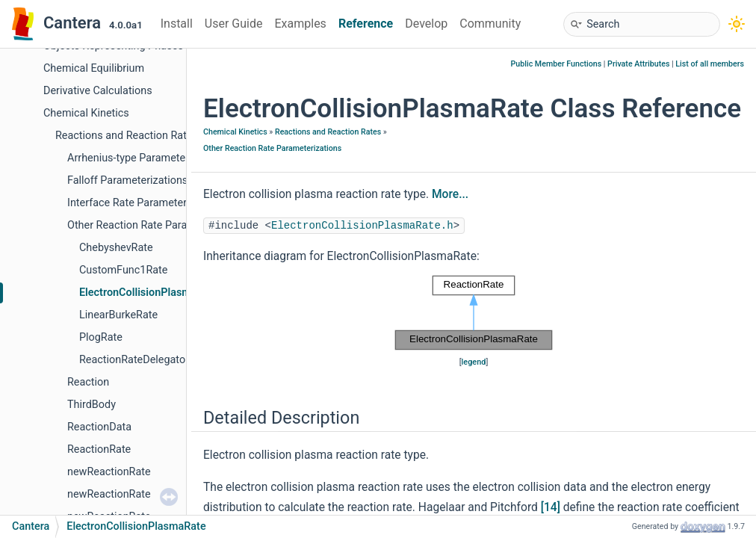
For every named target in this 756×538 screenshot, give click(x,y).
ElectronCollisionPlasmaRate (149, 293)
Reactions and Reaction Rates (127, 136)
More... (450, 194)
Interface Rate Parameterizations (146, 203)
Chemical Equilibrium (94, 68)
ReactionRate (99, 449)
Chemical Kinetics (86, 113)
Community (490, 24)
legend (474, 362)
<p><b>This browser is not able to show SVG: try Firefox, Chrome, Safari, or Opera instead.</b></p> (474, 313)
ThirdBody (92, 405)
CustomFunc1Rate (123, 270)
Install (177, 24)
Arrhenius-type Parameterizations (147, 158)
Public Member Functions (557, 64)
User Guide (234, 24)
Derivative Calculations (98, 91)
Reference (366, 24)
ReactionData (99, 427)
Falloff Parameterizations (127, 180)
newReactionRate (109, 472)
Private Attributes (638, 64)
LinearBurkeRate (118, 315)
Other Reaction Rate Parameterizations (160, 225)
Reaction (88, 382)
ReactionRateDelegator (134, 360)
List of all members (710, 64)
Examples (300, 24)
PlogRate (101, 337)
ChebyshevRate (116, 248)
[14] (551, 507)
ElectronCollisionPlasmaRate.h (362, 226)
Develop (426, 24)
